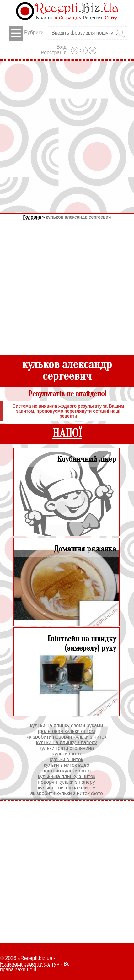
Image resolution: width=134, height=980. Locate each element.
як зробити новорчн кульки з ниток (67, 737)
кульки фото (67, 754)
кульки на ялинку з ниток (66, 776)
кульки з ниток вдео (66, 765)
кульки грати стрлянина (67, 748)
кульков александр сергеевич (78, 217)
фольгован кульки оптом (67, 731)
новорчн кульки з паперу (67, 782)
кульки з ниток (66, 759)
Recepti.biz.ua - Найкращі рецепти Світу (28, 961)
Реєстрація (54, 53)
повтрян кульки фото (67, 771)
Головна (32, 217)
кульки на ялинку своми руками (67, 726)
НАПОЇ (67, 433)
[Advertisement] (67, 136)
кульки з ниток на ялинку (66, 788)
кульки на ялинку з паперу (67, 742)
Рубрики (26, 33)
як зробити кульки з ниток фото (67, 793)
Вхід (61, 47)
